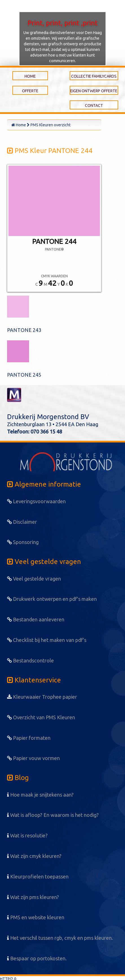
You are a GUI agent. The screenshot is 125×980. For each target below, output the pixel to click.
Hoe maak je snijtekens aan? (40, 795)
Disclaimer (22, 522)
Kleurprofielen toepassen (38, 876)
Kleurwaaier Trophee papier (42, 697)
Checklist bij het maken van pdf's (47, 640)
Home (19, 125)
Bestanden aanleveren (36, 619)
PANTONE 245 (24, 375)
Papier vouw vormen (33, 758)
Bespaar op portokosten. (37, 958)
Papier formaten (29, 738)
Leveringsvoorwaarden (36, 501)
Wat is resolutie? (27, 835)
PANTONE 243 (24, 330)
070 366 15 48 (46, 431)
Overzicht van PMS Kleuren (41, 717)
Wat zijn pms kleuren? (33, 897)
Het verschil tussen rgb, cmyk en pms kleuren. (60, 938)
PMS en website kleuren (36, 917)
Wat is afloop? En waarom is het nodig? (53, 815)
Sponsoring (23, 542)
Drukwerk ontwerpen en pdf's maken (52, 599)
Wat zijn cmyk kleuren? (34, 856)
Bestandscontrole (30, 660)
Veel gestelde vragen (34, 579)
